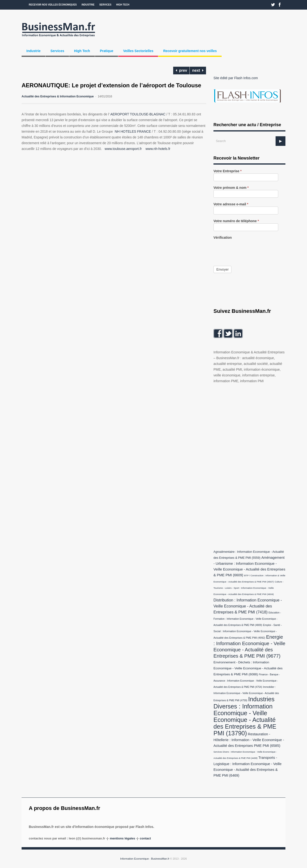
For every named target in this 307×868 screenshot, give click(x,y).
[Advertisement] (249, 465)
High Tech (123, 5)
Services (105, 5)
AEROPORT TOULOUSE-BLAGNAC (138, 114)
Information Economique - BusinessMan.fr (145, 859)
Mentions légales (122, 838)
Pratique (106, 51)
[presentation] (250, 249)
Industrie (88, 5)
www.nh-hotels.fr (158, 149)
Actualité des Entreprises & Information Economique (58, 96)
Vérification (223, 238)
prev (181, 70)
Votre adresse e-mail (231, 204)
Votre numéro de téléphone (236, 221)
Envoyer (222, 269)
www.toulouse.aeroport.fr (123, 149)
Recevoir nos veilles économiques (53, 5)
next (198, 70)
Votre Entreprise (227, 171)
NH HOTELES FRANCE (133, 131)
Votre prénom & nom (231, 188)
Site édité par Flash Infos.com (236, 78)
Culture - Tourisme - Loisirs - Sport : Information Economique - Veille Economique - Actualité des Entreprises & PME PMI (248, 588)
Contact (145, 838)
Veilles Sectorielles (138, 51)
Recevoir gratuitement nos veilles (190, 51)
